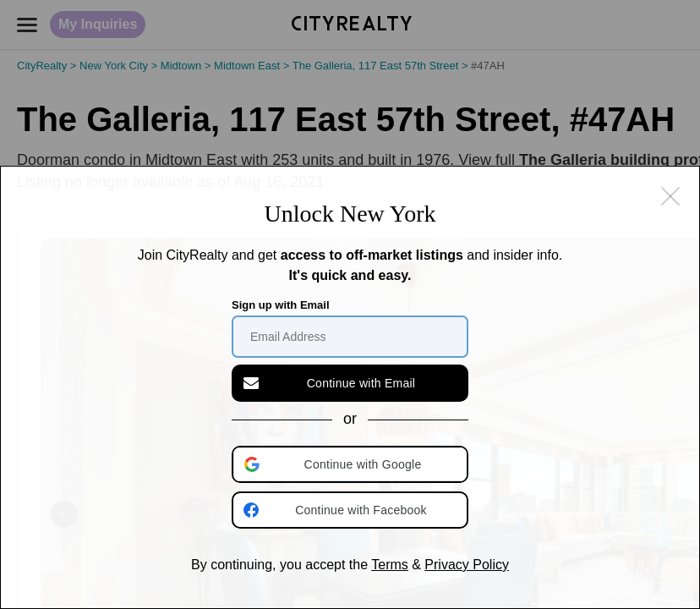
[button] (352, 464)
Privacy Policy (467, 565)
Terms (390, 565)
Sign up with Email (281, 305)
